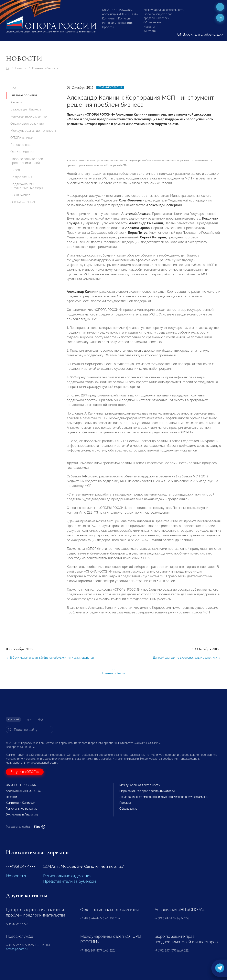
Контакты (150, 31)
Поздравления (21, 177)
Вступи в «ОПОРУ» (25, 772)
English (28, 719)
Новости (149, 27)
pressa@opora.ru (17, 949)
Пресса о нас (20, 145)
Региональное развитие (118, 23)
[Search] (29, 730)
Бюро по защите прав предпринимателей (27, 161)
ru (220, 18)
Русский (13, 719)
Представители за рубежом (70, 881)
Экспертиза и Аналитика (22, 815)
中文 (41, 719)
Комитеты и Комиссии (117, 18)
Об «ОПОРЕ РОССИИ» (117, 10)
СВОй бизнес (20, 195)
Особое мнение (22, 152)
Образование (152, 22)
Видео (15, 170)
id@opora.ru (17, 876)
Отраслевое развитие (27, 124)
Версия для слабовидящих (200, 34)
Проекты (108, 27)
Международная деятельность (164, 10)
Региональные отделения (67, 876)
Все (13, 88)
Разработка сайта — (26, 827)
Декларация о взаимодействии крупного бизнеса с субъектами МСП (165, 797)
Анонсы (16, 102)
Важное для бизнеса (26, 109)
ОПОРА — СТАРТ (23, 202)
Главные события (43, 68)
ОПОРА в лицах (22, 138)
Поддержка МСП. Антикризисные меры (27, 186)
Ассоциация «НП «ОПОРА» (120, 14)
